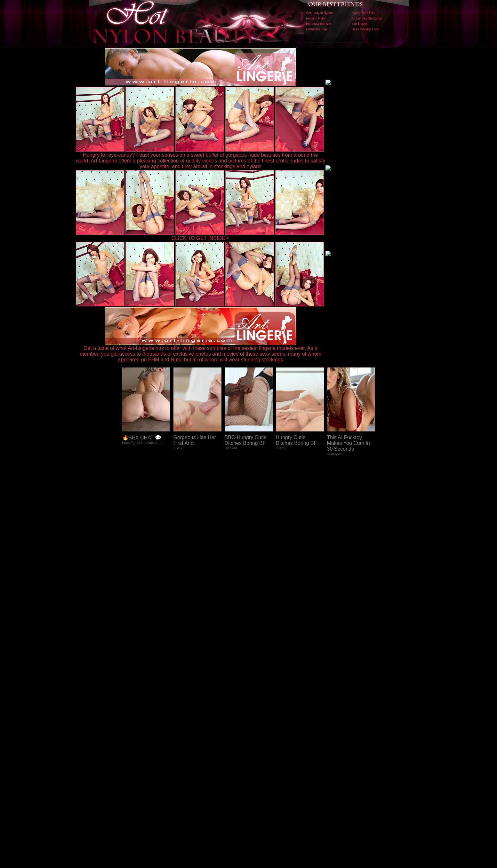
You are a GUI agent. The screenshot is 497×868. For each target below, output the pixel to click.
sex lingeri (360, 24)
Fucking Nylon (316, 18)
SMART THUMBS (260, 734)
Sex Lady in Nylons (320, 13)
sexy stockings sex (366, 29)
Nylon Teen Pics (364, 13)
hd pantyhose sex (319, 24)
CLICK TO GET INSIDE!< (201, 238)
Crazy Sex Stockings (367, 18)
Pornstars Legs (317, 29)
